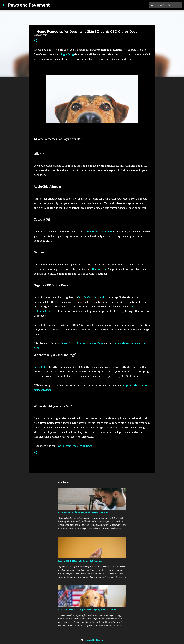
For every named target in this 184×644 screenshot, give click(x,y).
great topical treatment (99, 232)
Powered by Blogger (92, 640)
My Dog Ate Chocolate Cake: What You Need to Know (83, 512)
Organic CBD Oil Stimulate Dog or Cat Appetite (80, 561)
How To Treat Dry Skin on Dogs (74, 446)
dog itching (67, 54)
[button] (36, 41)
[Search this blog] (167, 5)
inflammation (98, 269)
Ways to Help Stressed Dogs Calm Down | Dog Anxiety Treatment (88, 610)
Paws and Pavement (29, 5)
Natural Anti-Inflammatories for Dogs (82, 343)
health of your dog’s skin (93, 297)
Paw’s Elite (40, 367)
